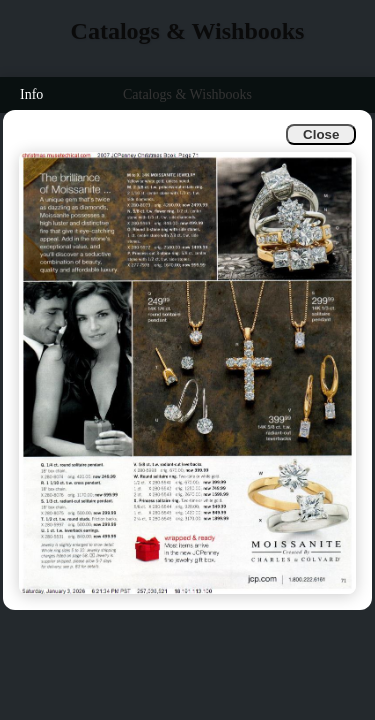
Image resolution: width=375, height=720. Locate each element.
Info (31, 94)
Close (321, 134)
